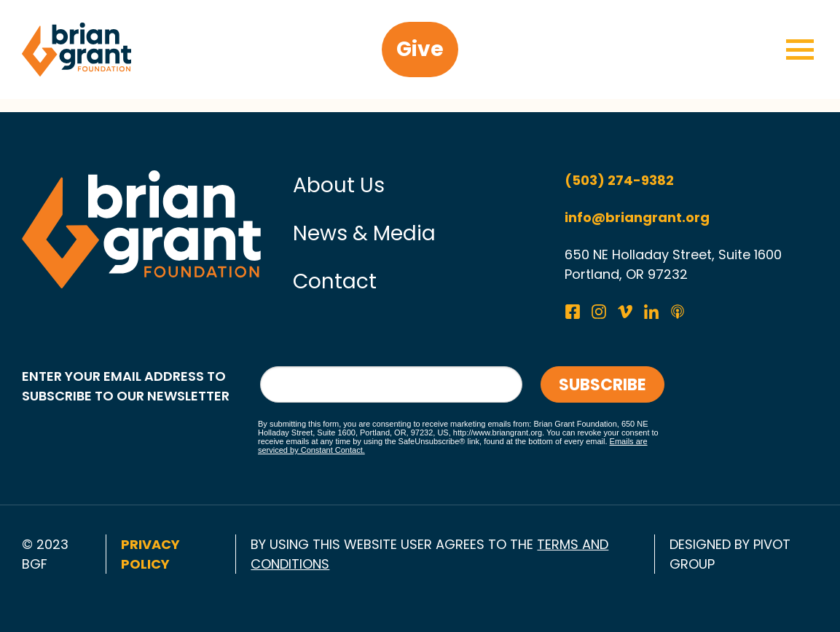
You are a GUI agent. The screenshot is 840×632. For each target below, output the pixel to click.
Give (420, 49)
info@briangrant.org (637, 217)
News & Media (364, 233)
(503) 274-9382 (619, 180)
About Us (339, 185)
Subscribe (602, 385)
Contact (335, 281)
